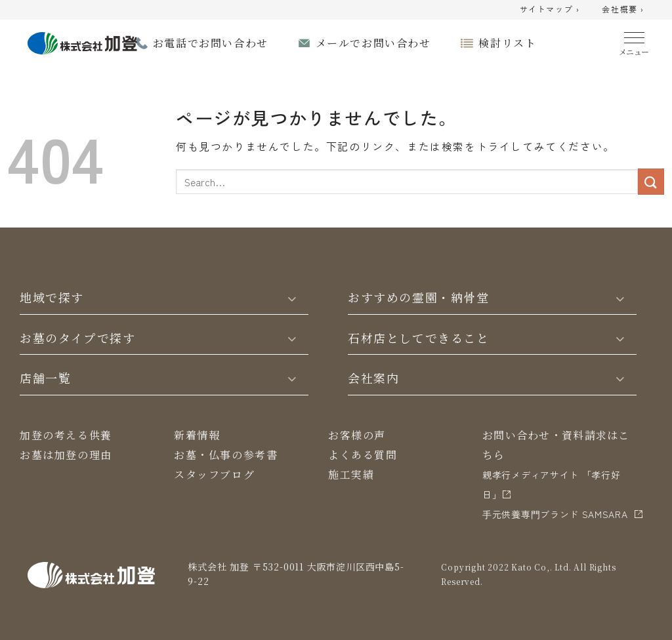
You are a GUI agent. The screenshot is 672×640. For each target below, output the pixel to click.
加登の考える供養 (66, 435)
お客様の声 (357, 435)
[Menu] (634, 41)
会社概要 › (623, 10)
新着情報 (197, 435)
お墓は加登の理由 (66, 455)
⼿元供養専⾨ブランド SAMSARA (555, 514)
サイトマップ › (550, 10)
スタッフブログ (214, 474)
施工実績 (351, 474)
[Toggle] (292, 298)
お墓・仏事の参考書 (226, 455)
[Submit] (651, 181)
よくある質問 (363, 455)
